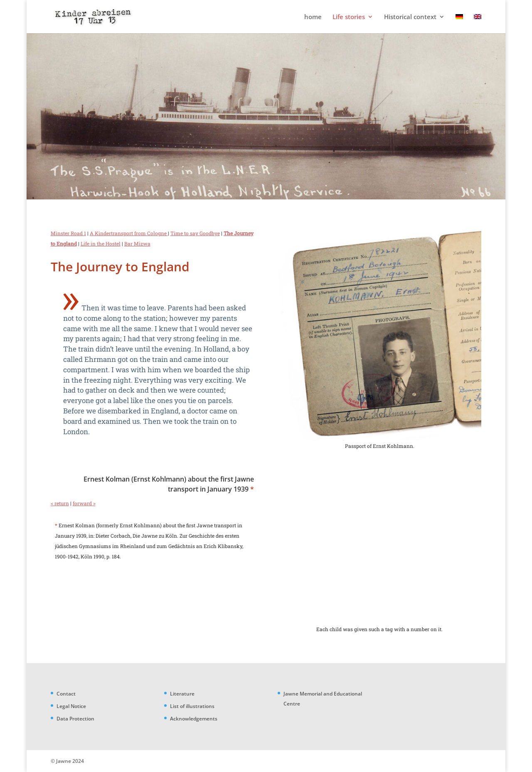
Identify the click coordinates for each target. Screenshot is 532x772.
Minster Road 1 (68, 233)
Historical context (410, 17)
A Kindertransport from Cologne (129, 233)
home (313, 17)
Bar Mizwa (137, 243)
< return (60, 503)
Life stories (349, 17)
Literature (182, 694)
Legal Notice (71, 706)
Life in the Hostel (101, 243)
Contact (66, 694)
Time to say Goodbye (195, 233)
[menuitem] (459, 23)
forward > (84, 503)
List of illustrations (192, 706)
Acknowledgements (194, 719)
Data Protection (75, 719)
